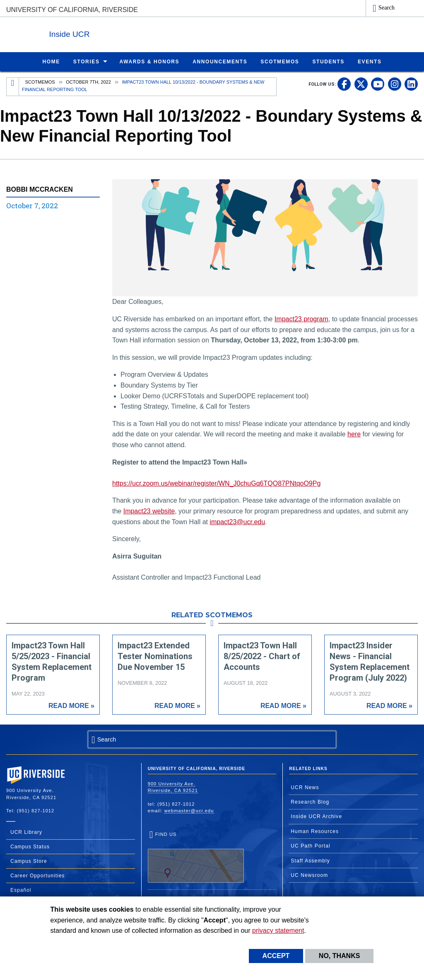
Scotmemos (40, 82)
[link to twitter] (361, 84)
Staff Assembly (310, 860)
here (354, 434)
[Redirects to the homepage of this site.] (13, 86)
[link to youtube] (378, 84)
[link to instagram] (395, 84)
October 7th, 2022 (88, 82)
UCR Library (26, 832)
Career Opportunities (37, 875)
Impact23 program (301, 319)
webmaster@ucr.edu (189, 810)
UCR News (305, 787)
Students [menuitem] (328, 61)
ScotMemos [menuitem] (280, 61)
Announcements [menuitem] (220, 61)
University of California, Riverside (72, 10)
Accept (276, 956)
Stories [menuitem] (87, 61)
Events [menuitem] (370, 61)
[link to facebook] (344, 84)
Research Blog (310, 802)
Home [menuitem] (51, 61)
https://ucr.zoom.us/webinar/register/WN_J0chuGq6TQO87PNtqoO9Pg (216, 483)
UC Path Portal (310, 845)
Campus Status (30, 846)
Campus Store (29, 861)
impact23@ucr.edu (237, 521)
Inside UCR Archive (316, 816)
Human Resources (315, 831)
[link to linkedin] (411, 84)
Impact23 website (149, 511)
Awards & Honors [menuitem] (150, 61)
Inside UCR (107, 33)
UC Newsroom (309, 875)
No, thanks (340, 956)
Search (387, 7)
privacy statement (278, 931)
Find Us (196, 857)
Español (21, 890)
